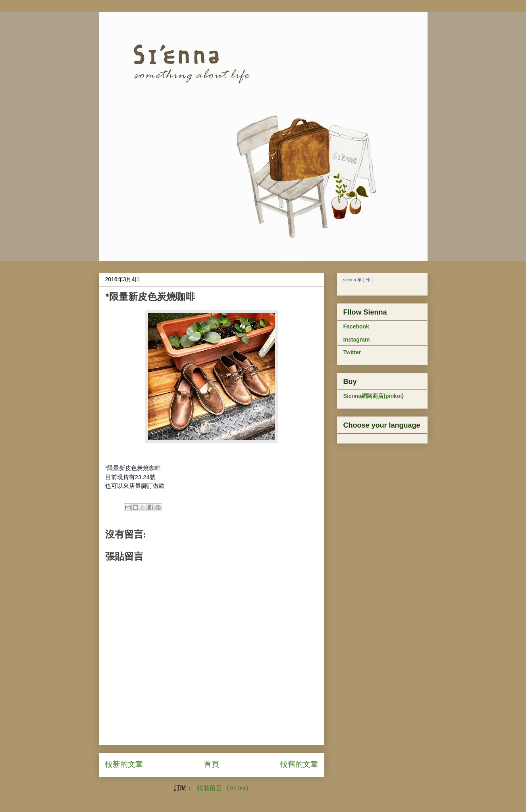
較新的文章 (124, 765)
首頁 (212, 765)
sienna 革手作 (357, 280)
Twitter (352, 352)
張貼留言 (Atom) (223, 789)
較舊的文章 (299, 765)
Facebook (356, 326)
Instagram (357, 340)
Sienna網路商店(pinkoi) (374, 396)
